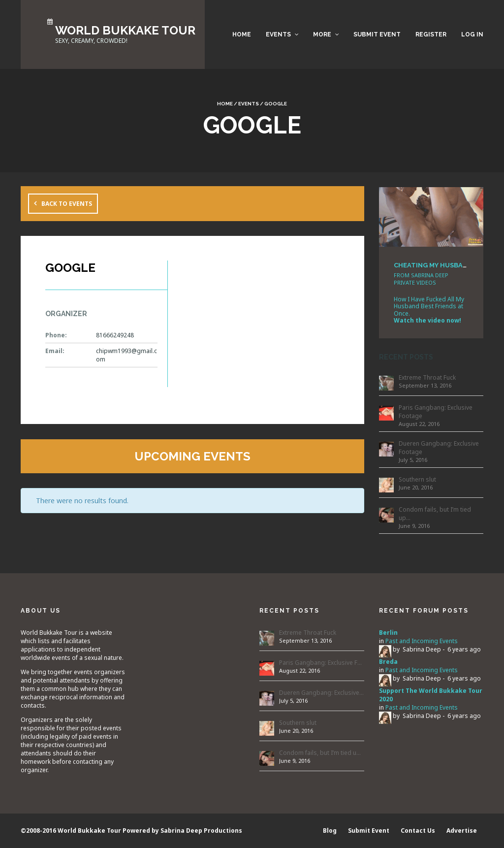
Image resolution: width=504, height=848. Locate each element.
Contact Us (418, 831)
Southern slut (417, 479)
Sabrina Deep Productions (201, 831)
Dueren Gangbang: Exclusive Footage (439, 448)
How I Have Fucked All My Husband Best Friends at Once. (429, 306)
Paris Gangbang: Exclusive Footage (436, 412)
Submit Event (377, 34)
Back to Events (67, 204)
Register (431, 34)
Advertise (462, 831)
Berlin (388, 633)
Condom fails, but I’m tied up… (435, 514)
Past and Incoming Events (422, 641)
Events (278, 34)
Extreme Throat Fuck (427, 377)
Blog (330, 831)
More (322, 34)
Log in (472, 34)
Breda (388, 662)
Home (242, 34)
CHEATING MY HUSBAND (433, 265)
